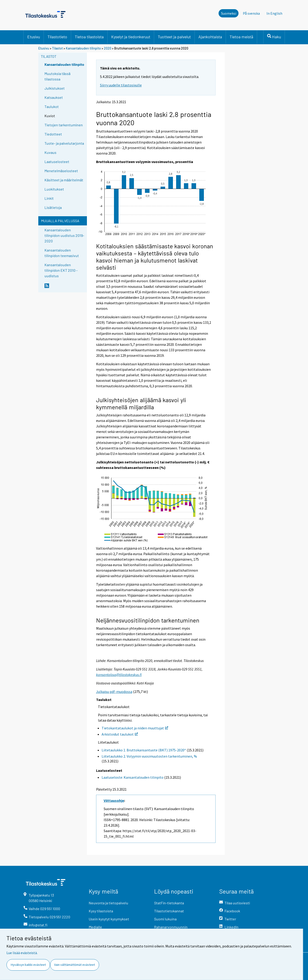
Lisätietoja (53, 207)
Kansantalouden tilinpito (83, 48)
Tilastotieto (57, 37)
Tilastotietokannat (169, 911)
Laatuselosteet (57, 162)
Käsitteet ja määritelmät (64, 180)
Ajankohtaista (210, 37)
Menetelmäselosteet (61, 171)
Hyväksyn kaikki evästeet (28, 965)
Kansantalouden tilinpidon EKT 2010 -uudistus (61, 270)
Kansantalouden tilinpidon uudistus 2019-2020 (64, 235)
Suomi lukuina (165, 919)
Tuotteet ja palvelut (174, 37)
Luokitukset (54, 189)
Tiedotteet (53, 134)
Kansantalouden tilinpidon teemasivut (62, 253)
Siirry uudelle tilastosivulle (121, 85)
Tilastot (57, 48)
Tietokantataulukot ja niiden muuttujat (135, 728)
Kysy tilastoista (101, 911)
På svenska (251, 13)
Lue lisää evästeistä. (22, 953)
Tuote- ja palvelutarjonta (64, 143)
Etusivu (34, 37)
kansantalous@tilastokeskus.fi (119, 675)
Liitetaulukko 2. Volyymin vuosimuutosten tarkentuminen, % (149, 756)
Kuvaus (50, 152)
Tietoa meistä (241, 37)
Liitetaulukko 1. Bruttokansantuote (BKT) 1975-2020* (144, 750)
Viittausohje (114, 800)
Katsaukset (54, 97)
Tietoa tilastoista (89, 37)
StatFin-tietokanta (169, 903)
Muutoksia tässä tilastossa (57, 76)
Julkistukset (55, 88)
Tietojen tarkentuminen (64, 125)
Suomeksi (229, 13)
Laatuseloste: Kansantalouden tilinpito (133, 777)
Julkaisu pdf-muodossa (114, 692)
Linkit (49, 198)
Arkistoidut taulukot (120, 734)
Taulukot (52, 107)
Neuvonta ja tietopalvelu (108, 903)
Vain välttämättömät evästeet (75, 965)
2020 (108, 48)
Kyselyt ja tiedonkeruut (131, 37)
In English (274, 13)
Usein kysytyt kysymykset (109, 919)
